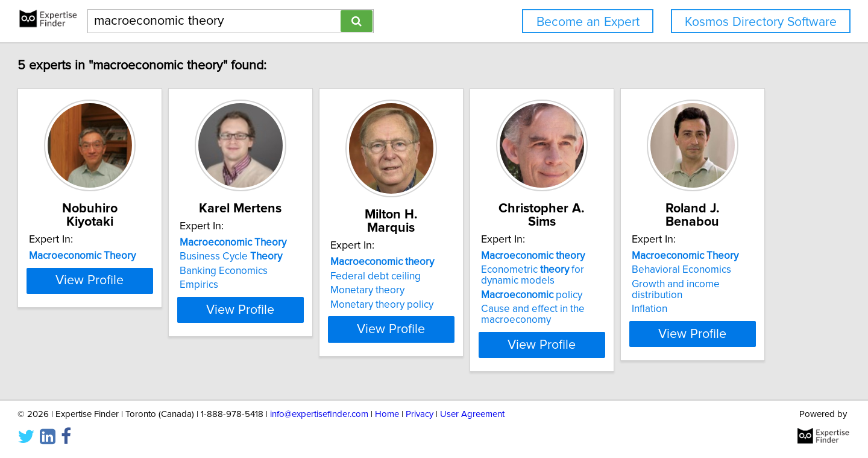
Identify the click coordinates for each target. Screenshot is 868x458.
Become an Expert (588, 22)
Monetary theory (483, 277)
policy (677, 282)
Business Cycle (316, 256)
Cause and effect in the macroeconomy (678, 301)
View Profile (160, 331)
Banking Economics (309, 271)
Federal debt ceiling (491, 263)
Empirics (284, 285)
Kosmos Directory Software (761, 22)
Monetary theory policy (497, 291)
